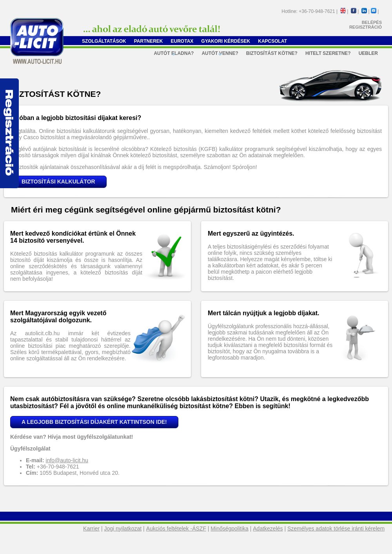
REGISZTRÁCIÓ (366, 27)
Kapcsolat (272, 41)
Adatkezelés (268, 529)
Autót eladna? (174, 54)
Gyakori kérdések (226, 41)
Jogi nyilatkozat (123, 529)
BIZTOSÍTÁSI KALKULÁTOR (58, 182)
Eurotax (182, 41)
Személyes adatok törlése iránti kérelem (336, 529)
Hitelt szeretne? (328, 53)
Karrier (91, 529)
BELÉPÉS (372, 22)
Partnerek (149, 41)
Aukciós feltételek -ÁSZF (176, 529)
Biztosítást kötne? (272, 53)
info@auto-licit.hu (67, 460)
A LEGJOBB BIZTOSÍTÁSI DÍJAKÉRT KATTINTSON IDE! (94, 422)
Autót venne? (220, 54)
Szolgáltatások (104, 41)
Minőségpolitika (230, 529)
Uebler (368, 53)
